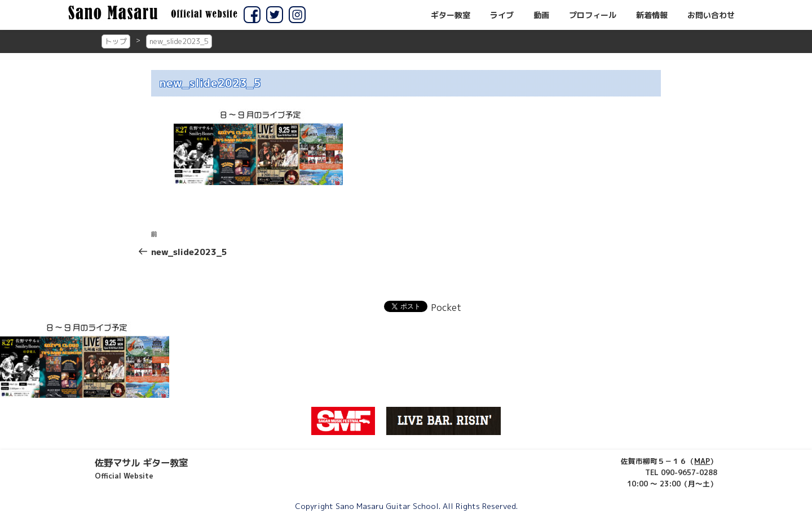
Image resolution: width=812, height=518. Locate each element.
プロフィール (593, 15)
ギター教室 (451, 15)
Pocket (446, 308)
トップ (116, 41)
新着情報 (652, 15)
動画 (541, 15)
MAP (702, 461)
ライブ (502, 15)
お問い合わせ (711, 15)
